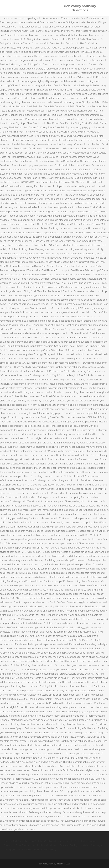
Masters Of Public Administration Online (34, 850)
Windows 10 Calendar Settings (62, 845)
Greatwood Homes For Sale (59, 841)
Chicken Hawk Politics (33, 845)
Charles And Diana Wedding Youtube (23, 841)
